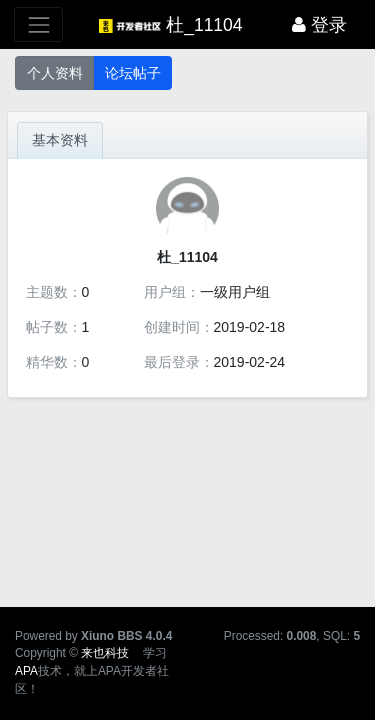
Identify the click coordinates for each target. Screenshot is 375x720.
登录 (319, 25)
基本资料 (60, 140)
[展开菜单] (38, 24)
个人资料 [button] (55, 73)
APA (26, 671)
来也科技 (105, 653)
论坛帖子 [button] (133, 73)
